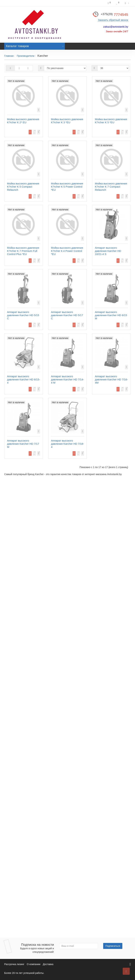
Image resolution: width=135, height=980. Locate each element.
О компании (33, 964)
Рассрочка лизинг (14, 964)
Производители (25, 56)
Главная (9, 56)
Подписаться (113, 946)
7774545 (114, 14)
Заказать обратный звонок (113, 20)
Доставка (48, 964)
